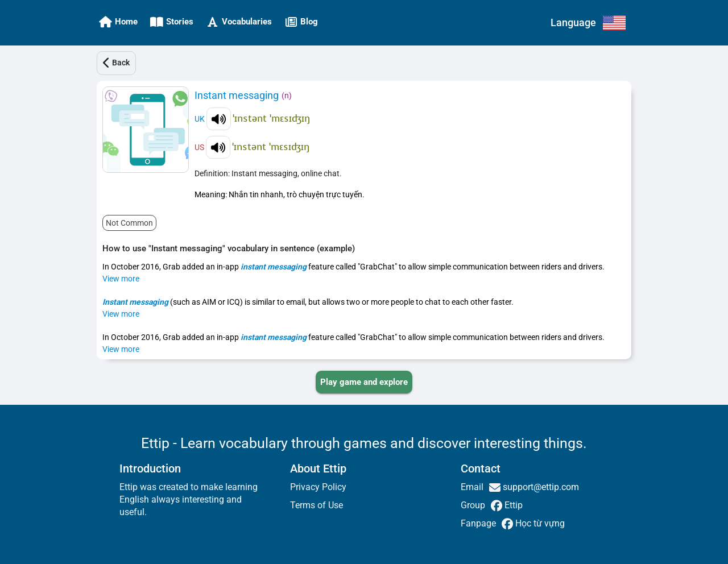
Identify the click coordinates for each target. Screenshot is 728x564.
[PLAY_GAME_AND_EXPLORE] (364, 382)
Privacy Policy (318, 487)
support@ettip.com (540, 487)
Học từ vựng (539, 523)
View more (121, 279)
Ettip (512, 505)
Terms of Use (317, 505)
